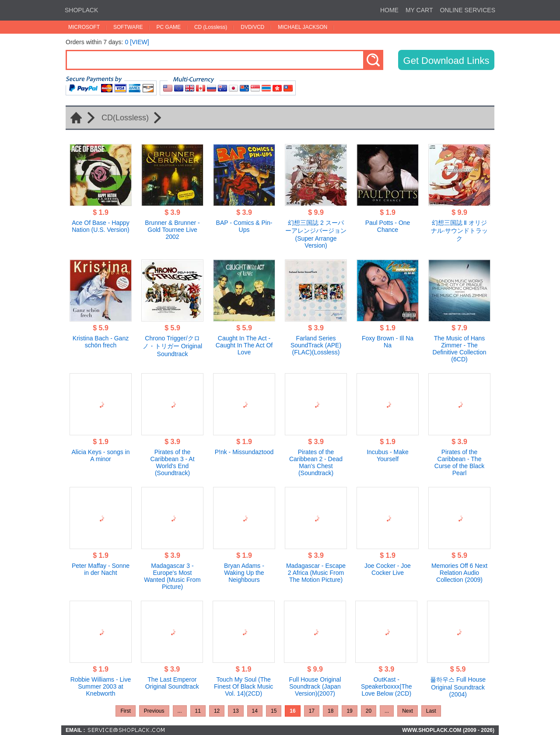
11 (198, 711)
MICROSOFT (84, 27)
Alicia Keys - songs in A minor (100, 455)
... (180, 711)
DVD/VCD (252, 27)
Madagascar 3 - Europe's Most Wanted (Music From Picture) (172, 576)
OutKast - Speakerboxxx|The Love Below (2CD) (386, 686)
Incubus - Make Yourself (388, 455)
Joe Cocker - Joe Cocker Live (388, 569)
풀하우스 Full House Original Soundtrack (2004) (458, 687)
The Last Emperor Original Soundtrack (172, 683)
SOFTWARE (128, 27)
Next (408, 711)
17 (312, 711)
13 (236, 711)
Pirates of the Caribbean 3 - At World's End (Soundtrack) (172, 462)
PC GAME (169, 27)
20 (369, 711)
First (125, 711)
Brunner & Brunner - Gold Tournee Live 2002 (172, 230)
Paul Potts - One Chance (388, 226)
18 (331, 711)
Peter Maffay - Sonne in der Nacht (101, 569)
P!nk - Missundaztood (244, 452)
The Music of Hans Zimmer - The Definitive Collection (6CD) (460, 349)
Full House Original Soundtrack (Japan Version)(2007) (315, 686)
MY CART (419, 10)
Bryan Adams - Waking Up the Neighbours (244, 573)
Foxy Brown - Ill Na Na (388, 342)
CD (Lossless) (211, 27)
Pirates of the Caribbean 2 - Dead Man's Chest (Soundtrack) (316, 462)
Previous (154, 711)
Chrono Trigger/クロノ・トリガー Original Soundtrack (172, 346)
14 (255, 711)
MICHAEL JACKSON (303, 27)
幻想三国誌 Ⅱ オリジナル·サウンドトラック (459, 231)
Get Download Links (446, 61)
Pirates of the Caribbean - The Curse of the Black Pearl (459, 462)
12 (217, 711)
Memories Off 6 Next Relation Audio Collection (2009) (459, 573)
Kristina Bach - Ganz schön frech (101, 342)
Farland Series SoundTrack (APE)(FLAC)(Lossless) (316, 345)
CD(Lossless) (125, 118)
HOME (389, 10)
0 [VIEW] (137, 42)
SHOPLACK (81, 10)
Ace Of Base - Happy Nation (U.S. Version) (101, 226)
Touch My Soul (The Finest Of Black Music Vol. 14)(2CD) (243, 686)
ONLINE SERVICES (467, 10)
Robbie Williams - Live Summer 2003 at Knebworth (101, 686)
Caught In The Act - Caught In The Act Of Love (244, 345)
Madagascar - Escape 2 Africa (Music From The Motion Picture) (316, 573)
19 (349, 711)
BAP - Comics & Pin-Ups (244, 226)
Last (431, 711)
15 (274, 711)
